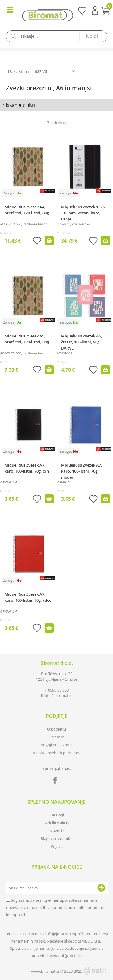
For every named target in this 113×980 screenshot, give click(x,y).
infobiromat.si (58, 695)
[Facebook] (56, 781)
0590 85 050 (58, 690)
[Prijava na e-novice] (101, 888)
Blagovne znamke (56, 838)
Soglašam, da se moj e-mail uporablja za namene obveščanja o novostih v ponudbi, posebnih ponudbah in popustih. (55, 907)
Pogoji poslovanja (56, 745)
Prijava (95, 11)
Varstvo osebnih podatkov (57, 753)
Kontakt (57, 737)
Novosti (56, 831)
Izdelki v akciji (57, 823)
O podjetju (56, 729)
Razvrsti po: (19, 72)
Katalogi (57, 815)
